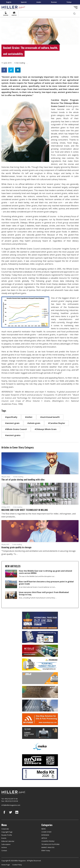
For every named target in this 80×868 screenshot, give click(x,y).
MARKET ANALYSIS (48, 847)
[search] (74, 14)
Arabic (39, 2)
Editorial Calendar (8, 841)
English (9, 2)
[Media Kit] (40, 774)
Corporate (5, 829)
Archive (4, 847)
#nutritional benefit (50, 417)
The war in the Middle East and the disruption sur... (37, 576)
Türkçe (69, 2)
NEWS (44, 829)
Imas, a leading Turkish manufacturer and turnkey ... (38, 598)
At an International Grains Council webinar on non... (37, 587)
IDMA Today (46, 850)
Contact (4, 850)
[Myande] (40, 719)
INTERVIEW (45, 835)
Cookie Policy (17, 865)
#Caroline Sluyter (57, 423)
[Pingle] (40, 664)
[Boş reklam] (40, 637)
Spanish (24, 2)
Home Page (6, 865)
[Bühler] (40, 692)
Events (4, 838)
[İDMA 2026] (40, 620)
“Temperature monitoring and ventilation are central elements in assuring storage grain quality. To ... (39, 553)
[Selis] (40, 678)
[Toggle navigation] (76, 7)
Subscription (6, 844)
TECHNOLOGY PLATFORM (50, 844)
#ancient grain (12, 423)
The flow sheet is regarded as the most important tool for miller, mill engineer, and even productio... (39, 515)
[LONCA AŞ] (40, 760)
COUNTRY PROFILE (48, 841)
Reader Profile (7, 835)
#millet (29, 417)
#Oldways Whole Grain (46, 429)
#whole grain (34, 423)
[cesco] (40, 706)
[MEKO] (40, 747)
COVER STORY (46, 832)
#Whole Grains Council (16, 429)
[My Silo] (40, 651)
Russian (54, 2)
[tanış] (40, 733)
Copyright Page (7, 832)
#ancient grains (13, 435)
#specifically (11, 417)
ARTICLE (44, 838)
